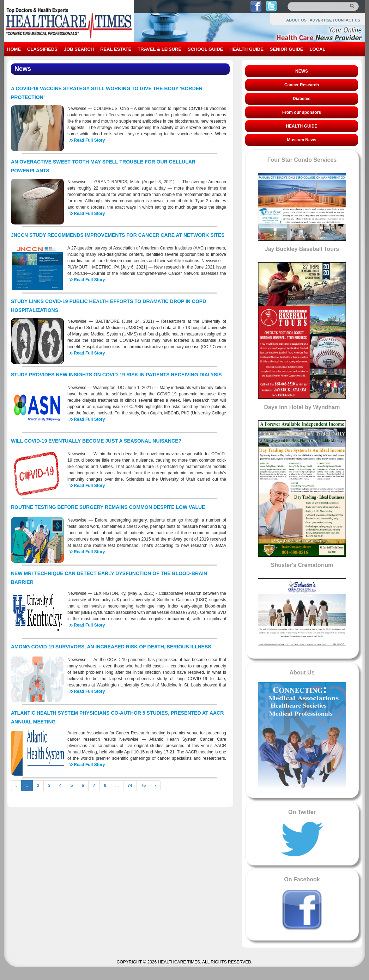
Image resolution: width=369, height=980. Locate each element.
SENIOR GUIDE (287, 49)
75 (143, 785)
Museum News (301, 140)
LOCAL (317, 49)
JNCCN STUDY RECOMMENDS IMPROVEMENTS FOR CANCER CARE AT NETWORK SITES (118, 235)
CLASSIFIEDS (42, 49)
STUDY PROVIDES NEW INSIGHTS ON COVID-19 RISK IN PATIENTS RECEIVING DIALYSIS (116, 375)
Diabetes (302, 99)
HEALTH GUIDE (246, 49)
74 (130, 785)
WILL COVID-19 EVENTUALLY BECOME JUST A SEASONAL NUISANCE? (96, 441)
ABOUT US (296, 20)
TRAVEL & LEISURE (159, 49)
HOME (14, 49)
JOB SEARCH (79, 49)
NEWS (302, 71)
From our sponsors (302, 112)
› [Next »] (155, 785)
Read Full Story (89, 140)
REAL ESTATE (116, 49)
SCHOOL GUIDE (205, 49)
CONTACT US (348, 20)
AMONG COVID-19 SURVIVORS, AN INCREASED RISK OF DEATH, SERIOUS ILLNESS (111, 647)
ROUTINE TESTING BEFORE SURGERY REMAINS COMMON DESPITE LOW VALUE (108, 507)
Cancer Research (302, 85)
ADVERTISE (321, 20)
